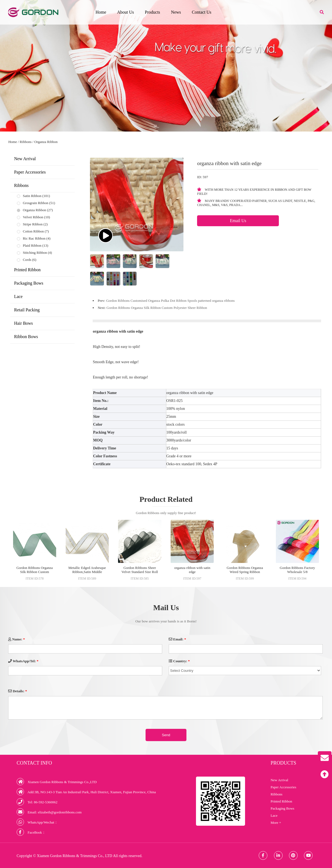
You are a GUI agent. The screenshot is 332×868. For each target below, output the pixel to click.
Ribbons (25, 142)
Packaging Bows (29, 283)
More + (276, 823)
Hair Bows (24, 323)
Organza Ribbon (46, 142)
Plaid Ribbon (32, 245)
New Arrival (25, 159)
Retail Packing (27, 310)
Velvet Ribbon (33, 217)
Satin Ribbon (32, 196)
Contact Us (202, 12)
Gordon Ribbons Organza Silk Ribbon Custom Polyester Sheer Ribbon (157, 308)
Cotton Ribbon (33, 231)
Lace (18, 296)
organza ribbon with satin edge (192, 570)
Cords (27, 260)
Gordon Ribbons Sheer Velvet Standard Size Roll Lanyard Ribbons (140, 572)
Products (152, 12)
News (176, 12)
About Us (126, 12)
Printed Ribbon (27, 270)
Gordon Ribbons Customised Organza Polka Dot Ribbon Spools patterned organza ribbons (170, 301)
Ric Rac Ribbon (34, 238)
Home (101, 12)
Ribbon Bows (26, 337)
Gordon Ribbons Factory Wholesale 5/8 (297, 570)
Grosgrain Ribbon (36, 203)
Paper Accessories (30, 172)
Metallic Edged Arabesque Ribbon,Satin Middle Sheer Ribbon (87, 572)
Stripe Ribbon (33, 224)
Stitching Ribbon (35, 253)
